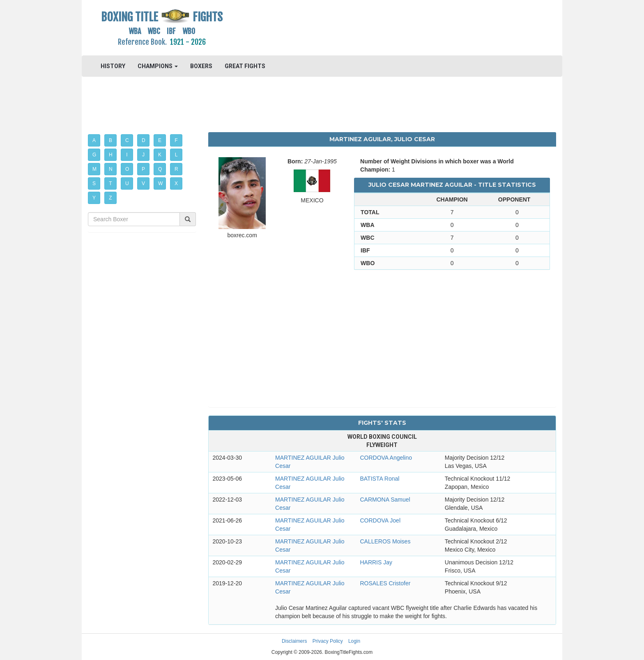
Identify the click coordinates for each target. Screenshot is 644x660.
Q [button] (160, 169)
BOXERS (201, 66)
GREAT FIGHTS (245, 66)
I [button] (127, 155)
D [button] (144, 140)
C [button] (127, 140)
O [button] (127, 169)
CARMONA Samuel (385, 500)
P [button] (143, 169)
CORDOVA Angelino (386, 458)
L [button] (176, 155)
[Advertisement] (382, 27)
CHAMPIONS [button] (158, 66)
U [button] (127, 183)
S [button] (94, 183)
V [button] (143, 183)
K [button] (160, 155)
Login (354, 641)
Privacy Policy (328, 641)
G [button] (94, 155)
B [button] (110, 140)
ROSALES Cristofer (385, 583)
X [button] (176, 183)
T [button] (110, 183)
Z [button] (110, 198)
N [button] (111, 169)
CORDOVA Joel (380, 520)
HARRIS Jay (376, 562)
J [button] (143, 155)
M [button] (94, 169)
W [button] (160, 183)
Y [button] (94, 198)
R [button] (176, 169)
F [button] (176, 140)
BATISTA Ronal (379, 479)
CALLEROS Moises (385, 541)
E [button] (160, 140)
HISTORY (113, 66)
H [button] (111, 155)
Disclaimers (294, 641)
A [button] (94, 140)
